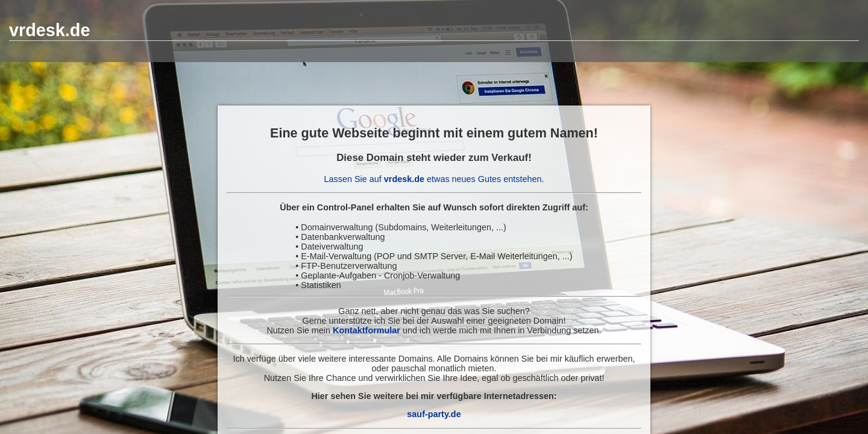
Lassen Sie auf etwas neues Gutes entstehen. (434, 179)
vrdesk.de (49, 30)
